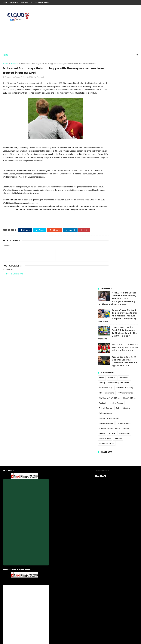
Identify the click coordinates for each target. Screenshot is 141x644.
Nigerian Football (106, 207)
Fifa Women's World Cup (109, 181)
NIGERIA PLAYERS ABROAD (109, 201)
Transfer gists (105, 222)
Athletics (112, 161)
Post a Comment (15, 287)
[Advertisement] (88, 28)
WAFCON (118, 222)
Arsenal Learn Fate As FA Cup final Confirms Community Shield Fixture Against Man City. (124, 145)
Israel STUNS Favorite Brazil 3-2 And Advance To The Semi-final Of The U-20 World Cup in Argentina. (117, 116)
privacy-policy (65, 578)
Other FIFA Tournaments (109, 212)
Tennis (102, 217)
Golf (118, 191)
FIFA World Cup (130, 181)
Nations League (106, 196)
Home (5, 3)
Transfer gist (124, 217)
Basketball (123, 161)
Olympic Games (124, 207)
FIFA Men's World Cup (125, 171)
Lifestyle (127, 191)
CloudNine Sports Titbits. (119, 166)
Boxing (102, 166)
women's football (107, 227)
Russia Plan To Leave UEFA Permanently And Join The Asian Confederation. (125, 131)
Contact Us (27, 3)
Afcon (102, 161)
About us (52, 578)
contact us (79, 578)
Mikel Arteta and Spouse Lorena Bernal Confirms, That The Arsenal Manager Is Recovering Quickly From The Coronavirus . (117, 82)
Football (15, 64)
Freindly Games (106, 191)
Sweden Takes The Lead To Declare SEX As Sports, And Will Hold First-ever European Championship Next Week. (117, 99)
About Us (14, 3)
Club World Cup (106, 171)
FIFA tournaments (107, 176)
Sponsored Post (42, 3)
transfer (112, 217)
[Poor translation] (10, 604)
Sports (126, 212)
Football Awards (116, 186)
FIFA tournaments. (126, 176)
